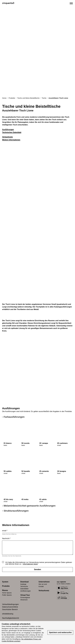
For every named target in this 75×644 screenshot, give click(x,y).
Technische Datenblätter (24, 588)
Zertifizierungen (26, 591)
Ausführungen (8, 129)
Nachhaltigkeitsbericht (11, 618)
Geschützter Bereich (10, 609)
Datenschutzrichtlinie (10, 607)
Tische (44, 98)
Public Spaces (7, 595)
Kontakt (41, 586)
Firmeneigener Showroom (25, 599)
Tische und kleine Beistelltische (28, 98)
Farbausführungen (14, 417)
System (5, 582)
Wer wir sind (43, 584)
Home (4, 98)
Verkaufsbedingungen (10, 604)
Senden (37, 569)
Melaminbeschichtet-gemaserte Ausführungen (30, 506)
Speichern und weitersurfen (60, 632)
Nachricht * (6, 538)
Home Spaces (7, 593)
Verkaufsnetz (7, 137)
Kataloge (23, 584)
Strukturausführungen (16, 511)
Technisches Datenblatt (12, 132)
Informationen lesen (30, 564)
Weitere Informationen (11, 140)
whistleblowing (8, 614)
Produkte (12, 98)
